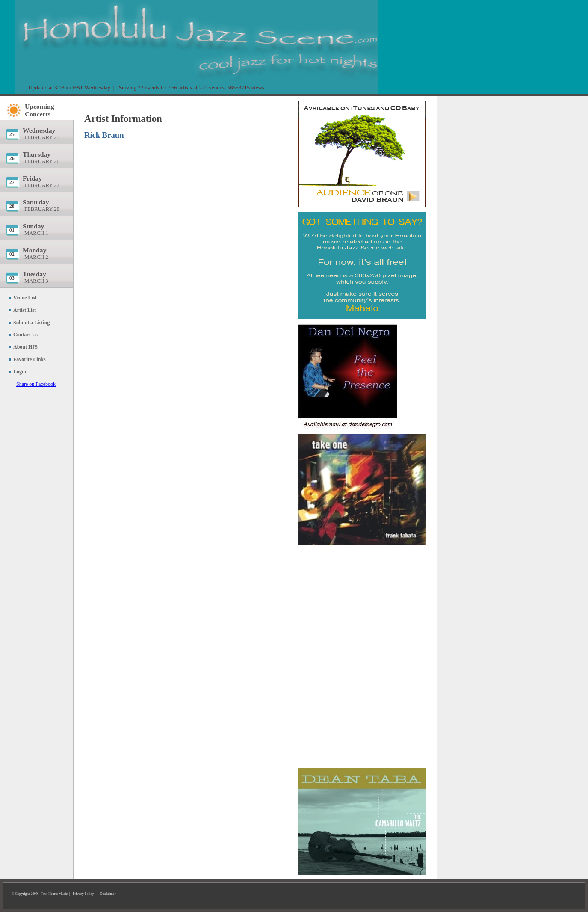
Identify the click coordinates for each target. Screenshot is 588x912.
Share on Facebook (36, 384)
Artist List (25, 310)
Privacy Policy (83, 894)
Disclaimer (108, 894)
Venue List (25, 298)
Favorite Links (30, 359)
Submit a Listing (31, 323)
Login (20, 372)
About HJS (25, 347)
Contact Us (25, 335)
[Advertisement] (362, 597)
